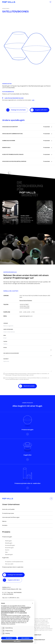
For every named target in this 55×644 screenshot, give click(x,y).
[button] (33, 603)
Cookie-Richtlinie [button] (23, 613)
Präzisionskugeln (7, 537)
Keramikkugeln (9, 548)
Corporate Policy (36, 635)
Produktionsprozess (8, 513)
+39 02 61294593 (24, 308)
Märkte (4, 521)
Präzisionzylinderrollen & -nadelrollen (13, 567)
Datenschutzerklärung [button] (26, 607)
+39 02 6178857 (24, 305)
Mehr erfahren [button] (17, 641)
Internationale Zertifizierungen (11, 517)
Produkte (6, 532)
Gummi (7, 550)
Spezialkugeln (6, 9)
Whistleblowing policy (39, 640)
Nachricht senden (29, 386)
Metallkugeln (9, 543)
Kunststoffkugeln (10, 545)
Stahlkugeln (8, 541)
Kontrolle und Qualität (8, 509)
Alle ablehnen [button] (9, 638)
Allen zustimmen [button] (25, 638)
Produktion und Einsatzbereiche (14, 562)
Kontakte (5, 525)
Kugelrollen (6, 558)
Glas (6, 552)
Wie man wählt (9, 564)
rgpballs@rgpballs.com (26, 316)
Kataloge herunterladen (15, 575)
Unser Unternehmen (11, 505)
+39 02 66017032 (24, 306)
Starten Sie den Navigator (26, 301)
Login (33, 100)
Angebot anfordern (14, 580)
